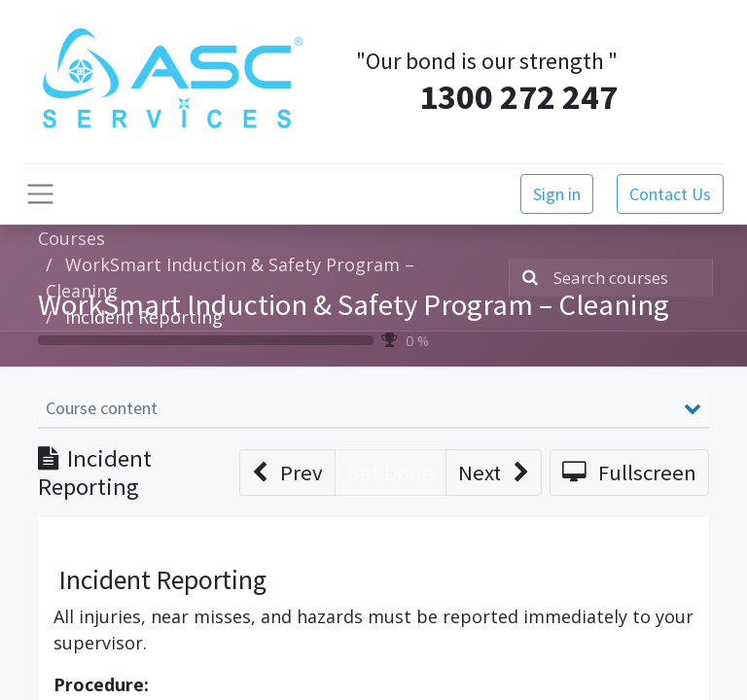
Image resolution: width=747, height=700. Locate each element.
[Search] (526, 278)
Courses (71, 238)
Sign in (557, 194)
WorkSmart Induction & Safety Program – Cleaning (354, 304)
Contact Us (670, 194)
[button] (287, 472)
